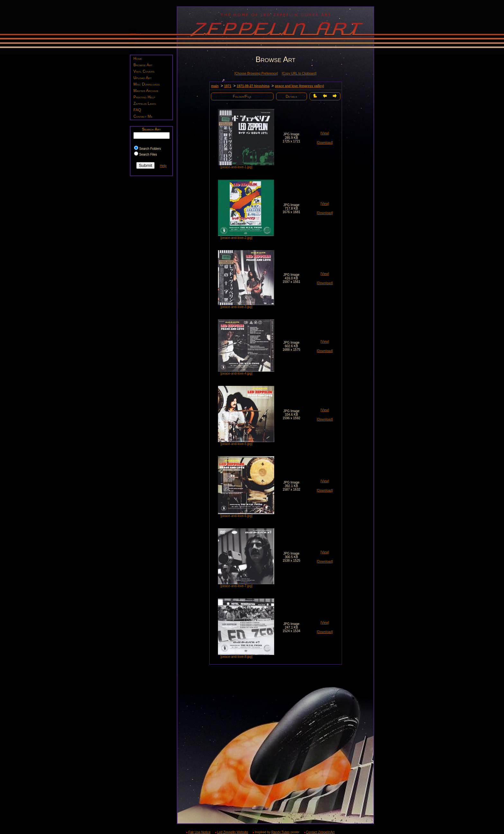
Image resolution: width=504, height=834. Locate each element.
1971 (228, 86)
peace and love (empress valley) (299, 86)
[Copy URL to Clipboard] (299, 73)
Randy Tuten (280, 832)
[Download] (325, 143)
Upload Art (143, 78)
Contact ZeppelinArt (320, 832)
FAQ (137, 110)
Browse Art (143, 65)
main (215, 86)
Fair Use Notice (199, 832)
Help (163, 166)
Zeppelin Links (145, 104)
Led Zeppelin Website (233, 832)
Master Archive (146, 91)
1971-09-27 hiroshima (253, 86)
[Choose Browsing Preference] (256, 73)
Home (138, 59)
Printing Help (144, 97)
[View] (325, 133)
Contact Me (143, 116)
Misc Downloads (147, 84)
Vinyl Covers (144, 71)
